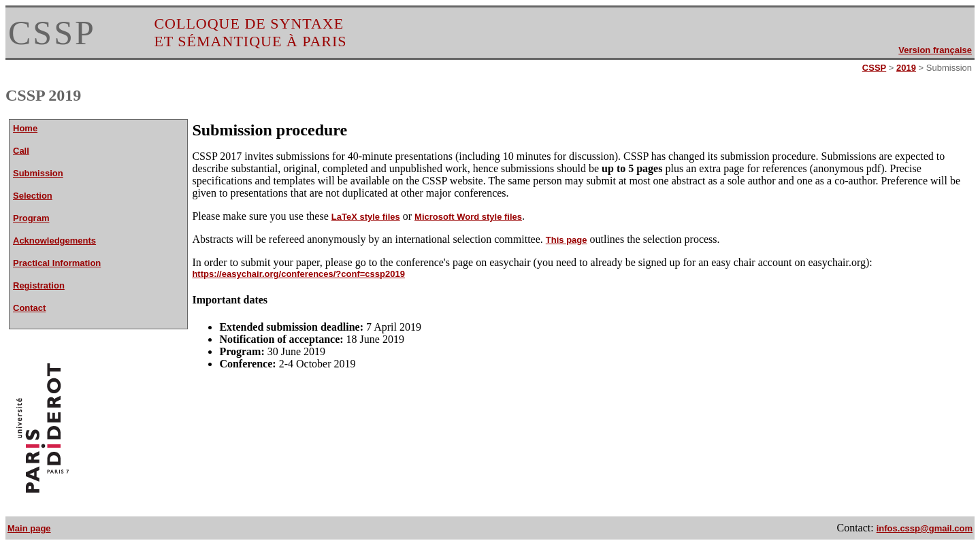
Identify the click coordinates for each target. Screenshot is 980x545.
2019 (906, 68)
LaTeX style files (366, 217)
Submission (38, 173)
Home (25, 128)
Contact (29, 308)
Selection (33, 196)
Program (31, 218)
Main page (29, 528)
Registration (39, 285)
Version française (935, 50)
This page (567, 240)
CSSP (52, 33)
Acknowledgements (54, 241)
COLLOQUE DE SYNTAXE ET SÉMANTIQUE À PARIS (250, 32)
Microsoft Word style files (468, 217)
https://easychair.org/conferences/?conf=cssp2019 (298, 274)
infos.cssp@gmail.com (925, 528)
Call (21, 151)
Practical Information (57, 263)
